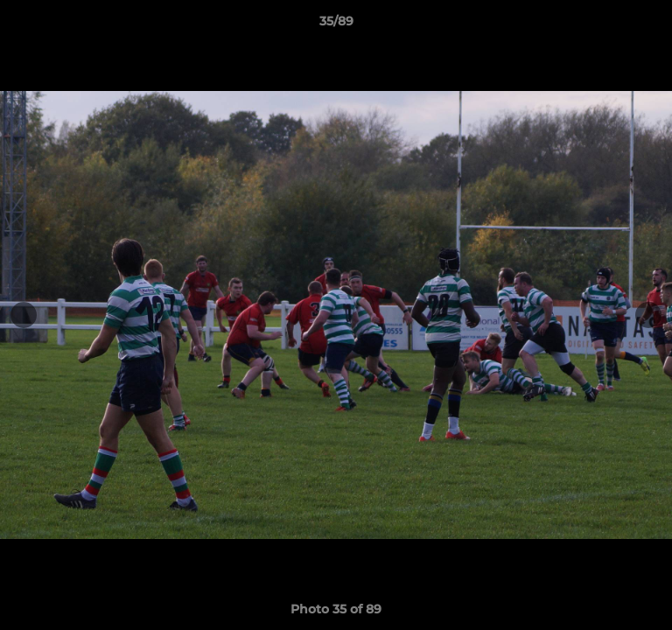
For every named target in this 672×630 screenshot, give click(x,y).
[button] (651, 25)
